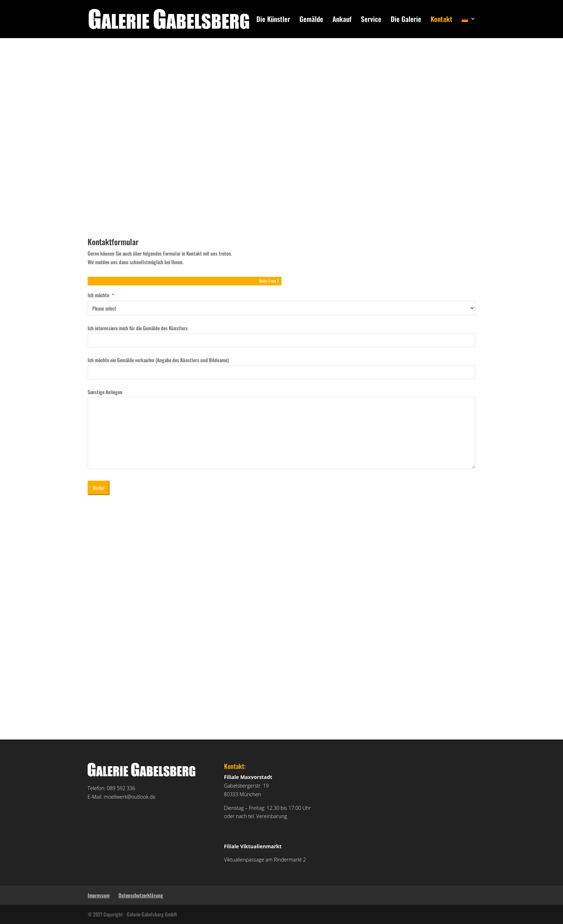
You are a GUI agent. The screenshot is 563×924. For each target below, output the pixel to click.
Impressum (99, 895)
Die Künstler (273, 20)
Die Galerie (406, 20)
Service (371, 20)
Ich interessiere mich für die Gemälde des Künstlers (138, 328)
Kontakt (441, 20)
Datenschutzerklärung (141, 895)
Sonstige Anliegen (105, 392)
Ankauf (342, 20)
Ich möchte (101, 295)
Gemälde (311, 20)
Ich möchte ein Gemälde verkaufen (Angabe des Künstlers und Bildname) (158, 360)
